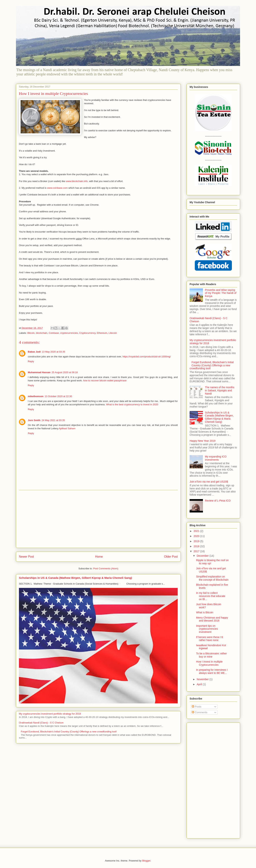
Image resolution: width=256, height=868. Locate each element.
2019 (197, 541)
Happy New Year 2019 (202, 441)
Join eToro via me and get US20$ (209, 482)
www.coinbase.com (57, 188)
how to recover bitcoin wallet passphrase (105, 381)
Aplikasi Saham (67, 428)
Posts (197, 707)
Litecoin (113, 333)
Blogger (146, 861)
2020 (197, 536)
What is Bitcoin (205, 612)
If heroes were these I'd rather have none (210, 639)
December (203, 556)
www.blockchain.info (77, 181)
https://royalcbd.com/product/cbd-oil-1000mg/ (147, 357)
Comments (200, 712)
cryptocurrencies (69, 333)
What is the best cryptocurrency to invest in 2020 (132, 404)
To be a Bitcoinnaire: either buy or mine (211, 655)
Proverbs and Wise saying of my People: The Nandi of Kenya (221, 293)
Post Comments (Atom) (106, 568)
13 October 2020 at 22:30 (58, 396)
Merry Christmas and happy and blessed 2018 (212, 619)
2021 (197, 531)
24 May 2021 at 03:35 (53, 420)
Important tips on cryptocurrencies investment (207, 629)
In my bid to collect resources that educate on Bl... (211, 596)
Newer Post (26, 557)
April (200, 684)
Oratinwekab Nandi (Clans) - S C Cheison (41, 723)
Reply (31, 361)
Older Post (171, 557)
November (203, 679)
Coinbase (54, 333)
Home (99, 557)
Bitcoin (31, 333)
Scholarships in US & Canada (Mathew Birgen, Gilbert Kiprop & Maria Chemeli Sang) (76, 578)
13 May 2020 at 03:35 (53, 352)
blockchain (42, 333)
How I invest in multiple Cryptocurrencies (209, 663)
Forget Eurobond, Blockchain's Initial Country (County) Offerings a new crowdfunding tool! (69, 732)
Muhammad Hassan (39, 372)
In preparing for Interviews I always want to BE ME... (212, 671)
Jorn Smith (34, 420)
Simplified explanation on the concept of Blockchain (212, 578)
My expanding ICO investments (216, 458)
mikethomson (36, 396)
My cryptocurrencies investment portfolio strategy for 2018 (50, 714)
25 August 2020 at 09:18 (65, 372)
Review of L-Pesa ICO (218, 501)
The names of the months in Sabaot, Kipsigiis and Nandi (220, 390)
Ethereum (102, 333)
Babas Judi (34, 352)
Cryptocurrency (87, 333)
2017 (197, 551)
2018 (197, 546)
